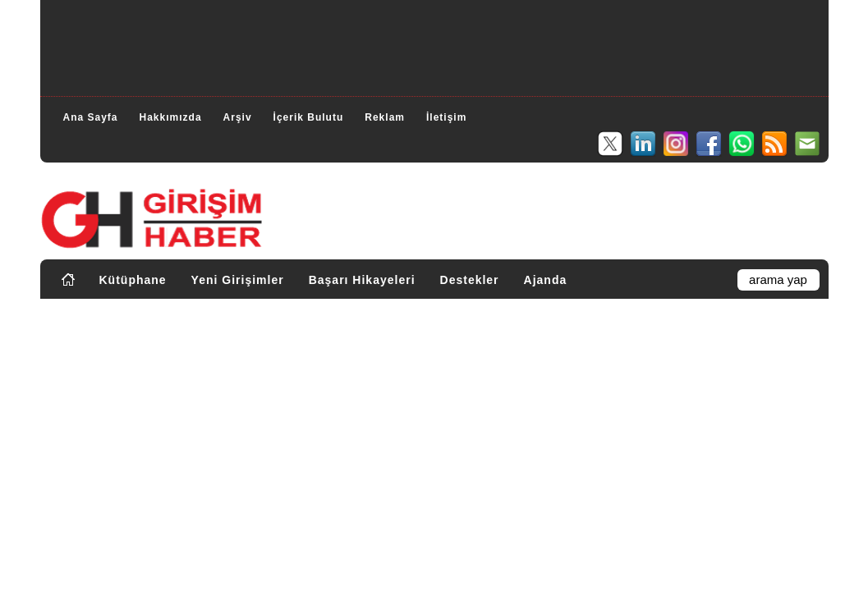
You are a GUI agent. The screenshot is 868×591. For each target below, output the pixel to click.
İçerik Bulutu (309, 117)
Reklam (385, 117)
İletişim (446, 117)
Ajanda (546, 280)
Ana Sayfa (91, 117)
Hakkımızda (171, 117)
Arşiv (238, 117)
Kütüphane (133, 280)
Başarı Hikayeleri (362, 280)
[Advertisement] (434, 46)
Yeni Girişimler (238, 280)
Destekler (470, 280)
